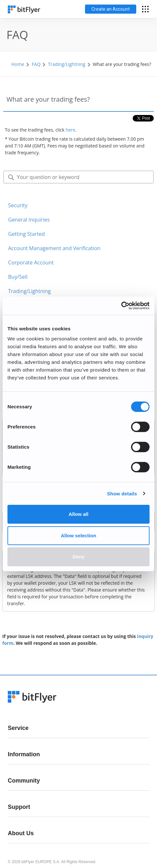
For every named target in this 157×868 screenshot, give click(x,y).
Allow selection (78, 536)
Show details (122, 494)
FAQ (36, 64)
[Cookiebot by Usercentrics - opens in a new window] (121, 306)
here (70, 130)
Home (18, 64)
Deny (79, 557)
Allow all (79, 514)
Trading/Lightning (67, 64)
